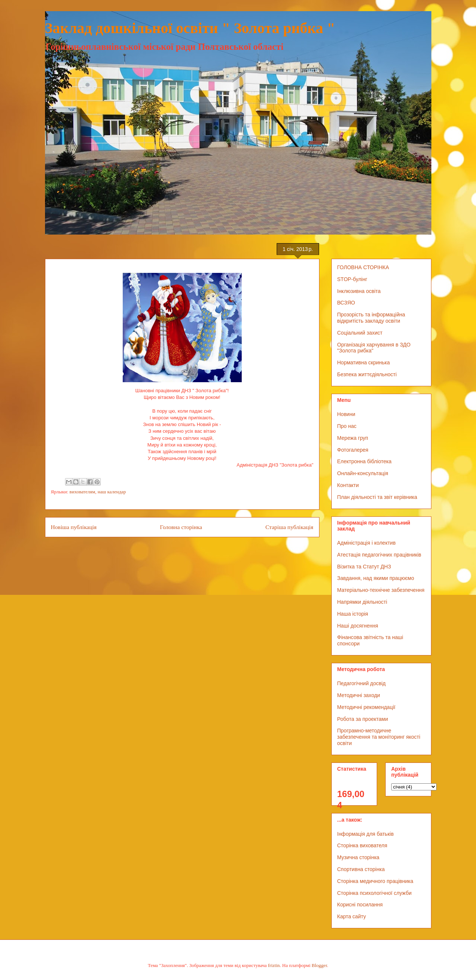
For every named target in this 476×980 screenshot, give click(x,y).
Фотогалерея (353, 450)
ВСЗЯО (346, 303)
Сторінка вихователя (362, 845)
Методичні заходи (359, 695)
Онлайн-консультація (363, 473)
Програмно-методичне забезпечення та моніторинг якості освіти (379, 737)
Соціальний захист (360, 333)
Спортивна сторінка (361, 869)
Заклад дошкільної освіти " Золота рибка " (190, 28)
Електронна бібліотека (364, 461)
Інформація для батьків (366, 834)
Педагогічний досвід (362, 683)
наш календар (112, 492)
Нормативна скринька (364, 362)
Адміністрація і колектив (366, 543)
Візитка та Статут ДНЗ (364, 567)
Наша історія (353, 614)
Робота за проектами (363, 719)
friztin (274, 965)
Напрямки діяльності (362, 602)
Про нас (347, 426)
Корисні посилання (360, 905)
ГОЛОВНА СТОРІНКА (363, 267)
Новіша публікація (74, 527)
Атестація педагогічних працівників (379, 555)
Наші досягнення (358, 626)
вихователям (82, 492)
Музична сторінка (358, 857)
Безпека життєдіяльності (367, 374)
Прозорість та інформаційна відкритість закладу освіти (371, 318)
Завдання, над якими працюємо (376, 578)
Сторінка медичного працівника (375, 881)
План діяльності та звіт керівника (377, 497)
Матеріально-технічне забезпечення (381, 590)
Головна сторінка (181, 527)
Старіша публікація (290, 527)
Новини (346, 414)
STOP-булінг (352, 279)
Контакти (348, 485)
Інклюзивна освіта (359, 291)
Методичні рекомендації (366, 707)
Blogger (319, 965)
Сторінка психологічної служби (374, 893)
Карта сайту (352, 916)
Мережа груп (353, 438)
